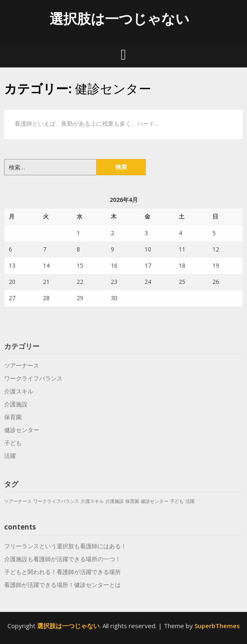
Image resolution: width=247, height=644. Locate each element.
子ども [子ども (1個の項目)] (177, 501)
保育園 (13, 417)
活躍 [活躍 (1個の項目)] (190, 501)
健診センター (22, 430)
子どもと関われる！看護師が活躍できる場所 (62, 572)
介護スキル (19, 391)
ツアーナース (22, 365)
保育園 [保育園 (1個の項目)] (132, 501)
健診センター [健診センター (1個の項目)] (155, 501)
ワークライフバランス (33, 378)
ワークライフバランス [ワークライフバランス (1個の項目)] (56, 501)
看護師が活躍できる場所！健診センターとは (62, 585)
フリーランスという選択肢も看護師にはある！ (65, 546)
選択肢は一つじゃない (120, 19)
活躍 (10, 456)
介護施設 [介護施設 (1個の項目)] (115, 501)
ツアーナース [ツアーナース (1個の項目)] (18, 501)
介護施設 (16, 404)
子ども (13, 443)
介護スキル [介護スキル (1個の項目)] (92, 501)
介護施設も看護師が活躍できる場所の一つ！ (62, 559)
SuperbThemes (217, 626)
